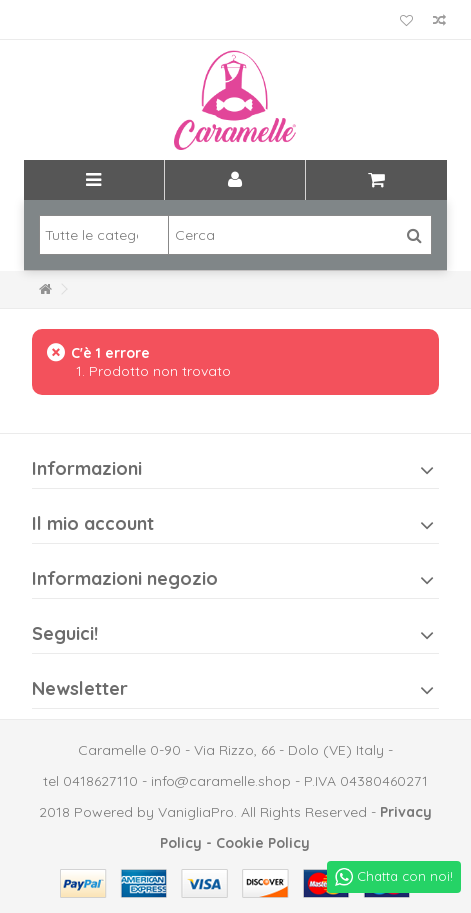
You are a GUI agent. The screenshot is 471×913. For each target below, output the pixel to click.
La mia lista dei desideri (406, 21)
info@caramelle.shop (221, 781)
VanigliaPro (196, 812)
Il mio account (93, 523)
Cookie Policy (263, 843)
